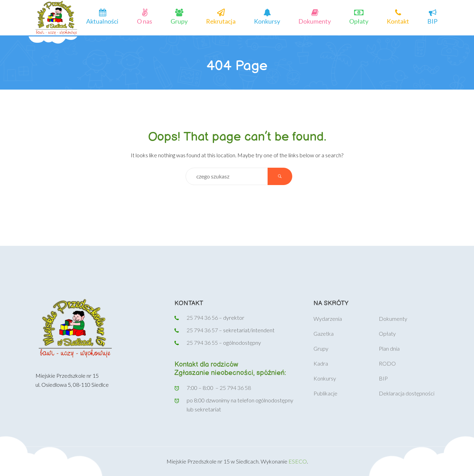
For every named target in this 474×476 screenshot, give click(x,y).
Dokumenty (315, 21)
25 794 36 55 (202, 343)
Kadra (321, 363)
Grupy (179, 21)
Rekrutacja (221, 21)
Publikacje (325, 393)
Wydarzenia (328, 319)
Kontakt (398, 21)
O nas (145, 21)
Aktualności (102, 21)
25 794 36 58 (235, 388)
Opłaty (359, 21)
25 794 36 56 (202, 318)
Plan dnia (389, 348)
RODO (387, 363)
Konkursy (267, 21)
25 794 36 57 (203, 330)
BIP (432, 21)
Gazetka (324, 333)
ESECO (298, 461)
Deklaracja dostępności (407, 393)
